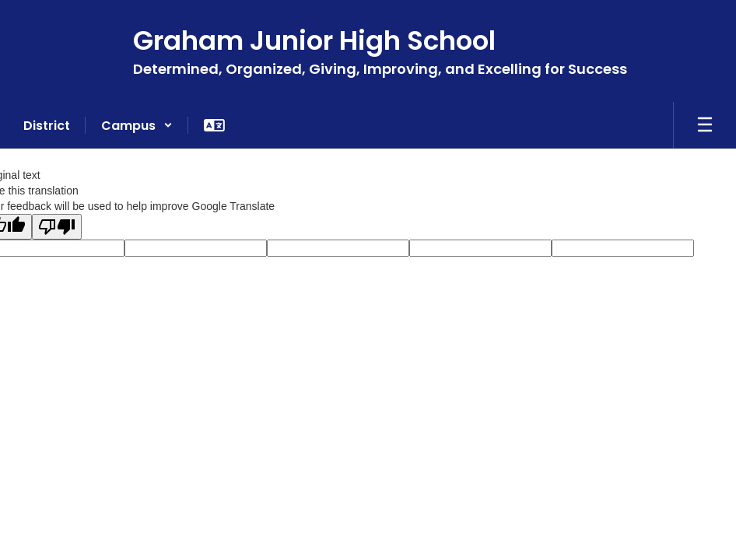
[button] (137, 125)
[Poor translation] (57, 227)
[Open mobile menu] (705, 125)
